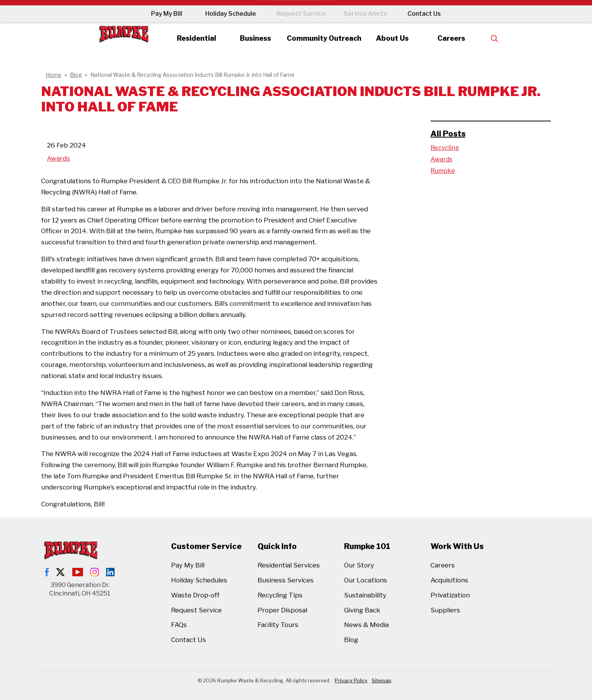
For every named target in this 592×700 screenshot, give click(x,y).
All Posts (448, 134)
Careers (463, 38)
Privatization (450, 595)
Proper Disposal (282, 610)
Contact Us (430, 14)
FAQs (179, 625)
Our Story (359, 565)
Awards (58, 158)
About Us (399, 38)
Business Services (286, 580)
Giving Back (362, 610)
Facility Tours (278, 625)
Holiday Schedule (225, 14)
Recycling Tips (280, 595)
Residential (185, 38)
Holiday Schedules (199, 580)
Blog (351, 640)
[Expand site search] (508, 39)
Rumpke (443, 171)
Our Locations (366, 580)
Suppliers (445, 610)
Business (249, 38)
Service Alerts (368, 14)
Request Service (298, 14)
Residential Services (289, 565)
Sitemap (382, 680)
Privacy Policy (351, 680)
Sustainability (365, 595)
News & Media (366, 625)
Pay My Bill (161, 14)
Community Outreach (324, 38)
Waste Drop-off (195, 595)
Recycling (445, 148)
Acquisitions (449, 580)
